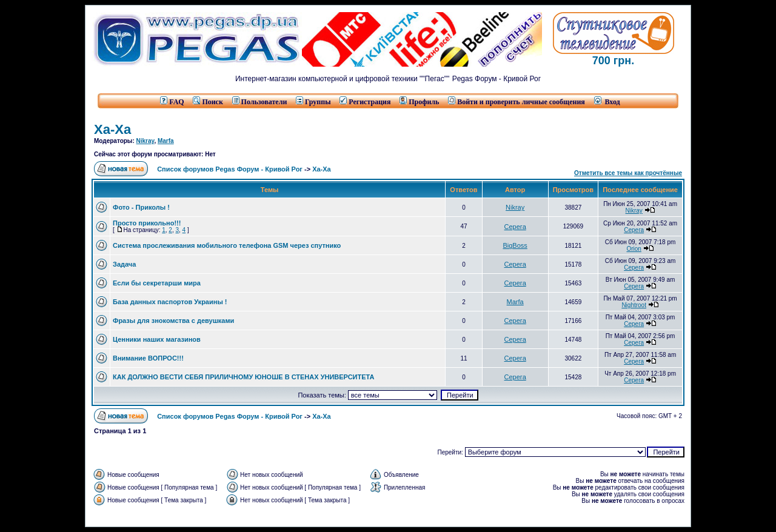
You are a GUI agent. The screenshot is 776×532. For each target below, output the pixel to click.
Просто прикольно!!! (147, 223)
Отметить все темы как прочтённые (628, 173)
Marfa (166, 141)
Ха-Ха (112, 129)
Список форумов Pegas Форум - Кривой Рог (230, 169)
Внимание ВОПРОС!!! (148, 358)
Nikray (145, 141)
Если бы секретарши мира (157, 283)
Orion (634, 249)
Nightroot (634, 305)
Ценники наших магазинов (157, 339)
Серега (515, 227)
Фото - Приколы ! (141, 207)
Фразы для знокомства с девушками (173, 321)
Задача (124, 264)
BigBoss (515, 245)
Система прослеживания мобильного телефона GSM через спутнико (227, 245)
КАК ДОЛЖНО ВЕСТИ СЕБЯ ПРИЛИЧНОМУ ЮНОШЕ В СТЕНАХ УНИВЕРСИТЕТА (244, 377)
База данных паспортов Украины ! (170, 302)
